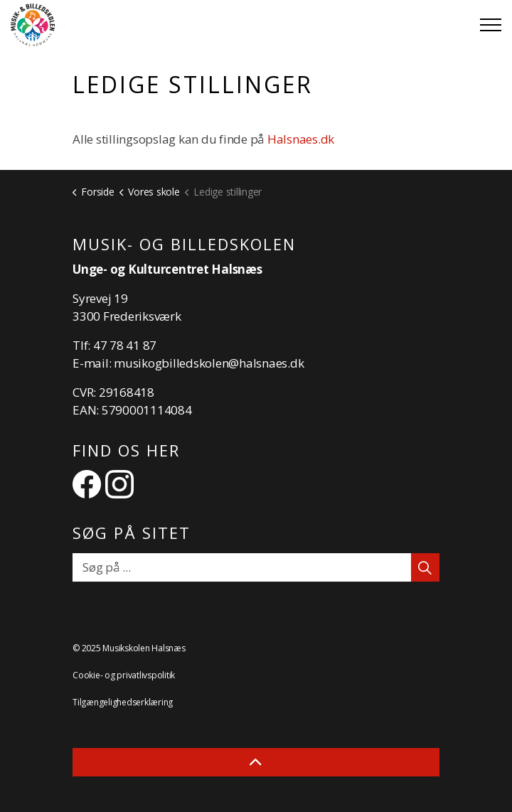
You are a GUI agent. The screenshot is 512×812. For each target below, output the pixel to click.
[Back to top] (256, 762)
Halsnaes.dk (302, 139)
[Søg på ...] (256, 567)
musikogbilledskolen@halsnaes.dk (209, 363)
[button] (425, 567)
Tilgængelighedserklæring (123, 702)
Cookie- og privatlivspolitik (124, 675)
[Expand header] (491, 25)
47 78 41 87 (125, 345)
